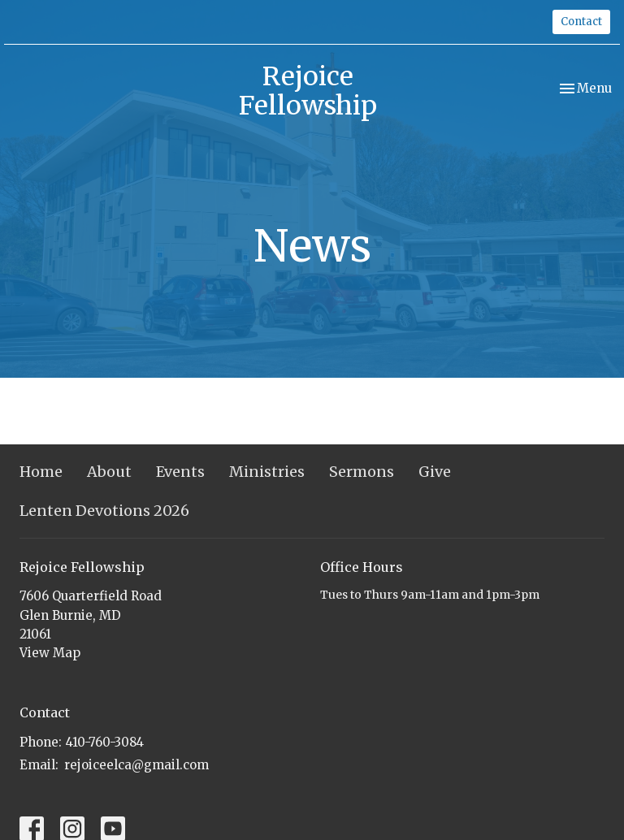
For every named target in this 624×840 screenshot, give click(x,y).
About (109, 472)
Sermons (362, 472)
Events (180, 472)
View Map (50, 653)
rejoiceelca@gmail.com (136, 765)
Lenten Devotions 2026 (104, 511)
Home (41, 472)
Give (435, 472)
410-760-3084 (105, 742)
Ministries (267, 472)
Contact (581, 22)
